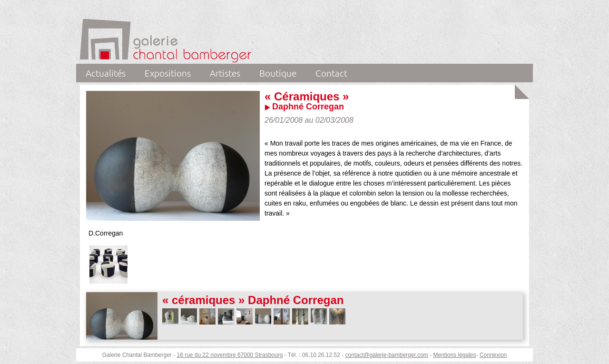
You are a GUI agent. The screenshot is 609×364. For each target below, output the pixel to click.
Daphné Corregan (308, 107)
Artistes (225, 73)
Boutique (278, 73)
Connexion (493, 355)
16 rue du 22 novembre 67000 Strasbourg (230, 355)
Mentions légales (454, 355)
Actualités (106, 73)
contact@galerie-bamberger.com (387, 355)
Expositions (168, 73)
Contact (331, 73)
